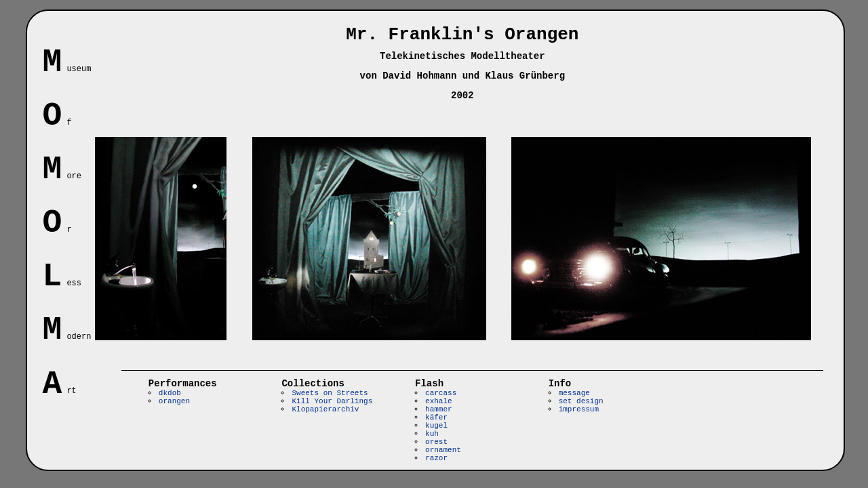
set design (581, 401)
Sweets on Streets (330, 393)
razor (436, 458)
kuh (432, 434)
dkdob (170, 393)
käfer (436, 418)
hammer (439, 409)
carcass (441, 393)
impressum (579, 409)
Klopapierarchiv (325, 409)
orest (436, 442)
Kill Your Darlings (332, 401)
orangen (174, 401)
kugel (436, 426)
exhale (439, 401)
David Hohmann (419, 76)
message (574, 393)
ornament (443, 450)
